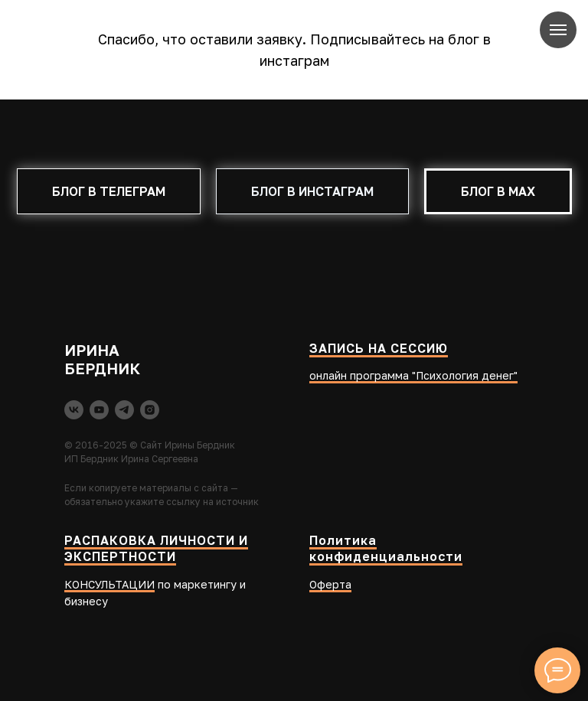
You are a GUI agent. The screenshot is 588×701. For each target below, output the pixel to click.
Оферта (330, 584)
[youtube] (99, 410)
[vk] (74, 410)
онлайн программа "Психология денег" (413, 375)
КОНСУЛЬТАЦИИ (109, 584)
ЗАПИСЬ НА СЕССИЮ (379, 348)
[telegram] (124, 410)
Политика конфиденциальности (386, 549)
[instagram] (150, 410)
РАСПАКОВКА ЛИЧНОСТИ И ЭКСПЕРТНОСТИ (156, 549)
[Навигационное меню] (558, 30)
